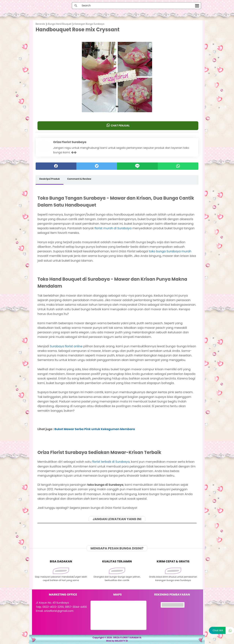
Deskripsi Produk (50, 179)
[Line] (137, 166)
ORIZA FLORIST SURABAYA (127, 638)
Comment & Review (79, 179)
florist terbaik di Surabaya (111, 462)
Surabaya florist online (66, 346)
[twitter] (97, 166)
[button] (117, 106)
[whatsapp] (178, 166)
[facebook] (56, 166)
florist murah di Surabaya (113, 228)
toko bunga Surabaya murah (170, 251)
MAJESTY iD (121, 641)
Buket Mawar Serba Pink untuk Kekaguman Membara (95, 429)
